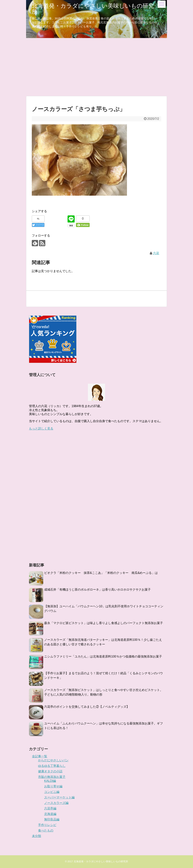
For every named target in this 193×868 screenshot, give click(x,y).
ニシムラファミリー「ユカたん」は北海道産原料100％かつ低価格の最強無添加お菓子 (103, 656)
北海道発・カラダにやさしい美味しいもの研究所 (93, 9)
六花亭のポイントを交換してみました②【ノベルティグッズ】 (87, 707)
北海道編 (50, 814)
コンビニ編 (52, 792)
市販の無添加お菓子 (52, 777)
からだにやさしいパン (53, 760)
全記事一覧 (40, 756)
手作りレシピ (47, 825)
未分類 (37, 836)
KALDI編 (50, 781)
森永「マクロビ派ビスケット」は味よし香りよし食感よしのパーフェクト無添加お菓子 (104, 623)
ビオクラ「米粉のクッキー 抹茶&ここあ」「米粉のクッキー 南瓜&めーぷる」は (101, 573)
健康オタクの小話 (50, 771)
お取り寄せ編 (53, 786)
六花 (156, 253)
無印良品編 (52, 819)
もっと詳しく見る (41, 428)
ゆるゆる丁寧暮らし (52, 766)
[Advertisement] (96, 67)
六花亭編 (50, 808)
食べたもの (46, 830)
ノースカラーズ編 (56, 803)
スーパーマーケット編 (59, 797)
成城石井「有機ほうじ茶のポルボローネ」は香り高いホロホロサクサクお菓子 (97, 590)
